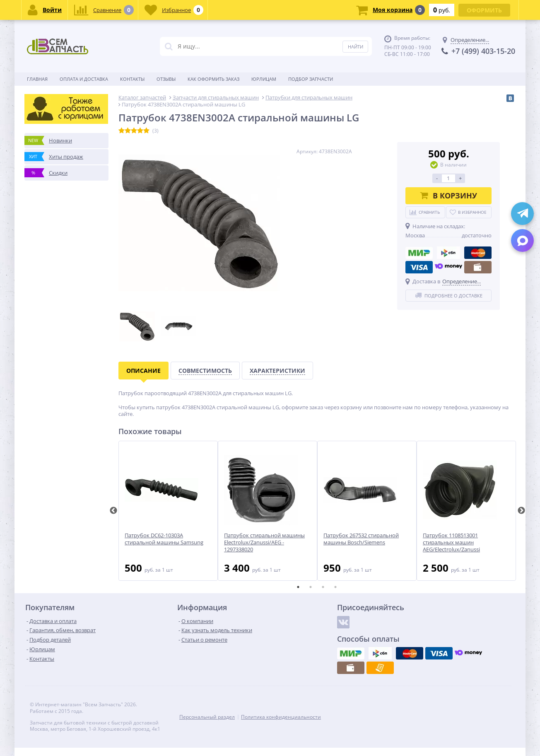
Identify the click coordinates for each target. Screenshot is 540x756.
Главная (37, 79)
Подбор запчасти (311, 79)
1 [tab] (298, 587)
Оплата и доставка (84, 79)
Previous (113, 511)
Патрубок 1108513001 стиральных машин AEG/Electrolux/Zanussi (451, 542)
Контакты (132, 79)
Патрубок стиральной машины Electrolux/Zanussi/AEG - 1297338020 (264, 542)
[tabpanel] (168, 511)
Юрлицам (264, 79)
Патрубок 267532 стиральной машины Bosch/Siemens (361, 539)
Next (521, 511)
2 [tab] (311, 587)
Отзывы (166, 79)
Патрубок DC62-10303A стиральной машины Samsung (164, 539)
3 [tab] (323, 587)
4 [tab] (335, 587)
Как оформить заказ (213, 79)
